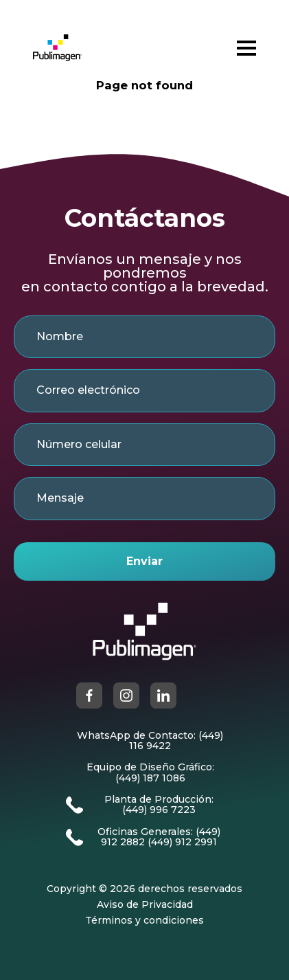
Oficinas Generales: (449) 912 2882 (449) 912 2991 (159, 837)
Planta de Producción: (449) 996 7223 (159, 805)
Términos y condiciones (144, 921)
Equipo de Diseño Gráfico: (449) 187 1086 (150, 773)
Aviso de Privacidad (145, 905)
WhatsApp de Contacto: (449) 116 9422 (150, 741)
